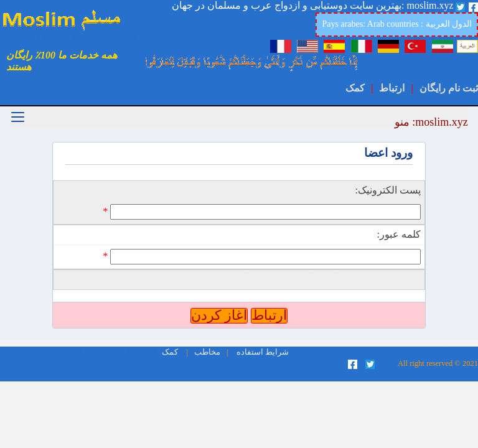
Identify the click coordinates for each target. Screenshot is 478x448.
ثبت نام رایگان (449, 88)
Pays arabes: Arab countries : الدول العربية (397, 24)
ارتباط (392, 88)
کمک (355, 88)
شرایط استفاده (263, 352)
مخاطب (207, 352)
